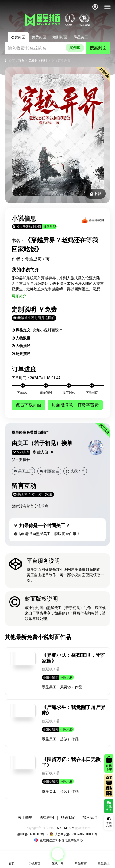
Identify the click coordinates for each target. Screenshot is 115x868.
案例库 (75, 48)
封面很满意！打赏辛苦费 (75, 405)
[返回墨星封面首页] (15, 7)
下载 (95, 194)
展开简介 (19, 296)
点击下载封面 (29, 405)
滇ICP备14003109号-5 (32, 834)
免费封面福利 (38, 61)
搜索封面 (98, 48)
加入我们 (90, 817)
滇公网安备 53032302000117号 (74, 834)
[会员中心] (95, 7)
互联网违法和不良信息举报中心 (58, 840)
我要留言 (49, 471)
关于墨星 (25, 817)
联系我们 (68, 817)
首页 (21, 61)
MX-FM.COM (66, 828)
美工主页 (23, 471)
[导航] (107, 7)
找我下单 (75, 471)
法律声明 (47, 817)
